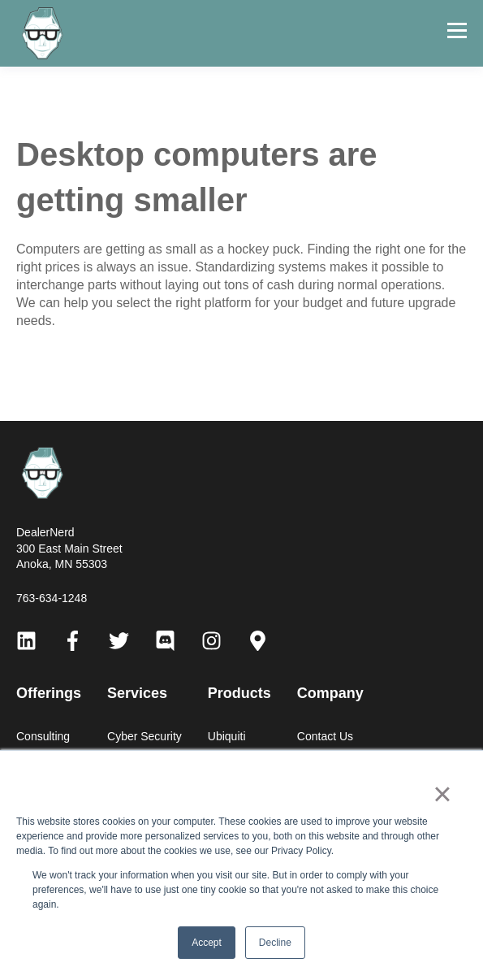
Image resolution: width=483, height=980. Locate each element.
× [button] (442, 794)
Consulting (43, 736)
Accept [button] (207, 943)
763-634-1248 (52, 598)
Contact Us (325, 736)
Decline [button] (275, 943)
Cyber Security (144, 736)
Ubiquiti (227, 736)
